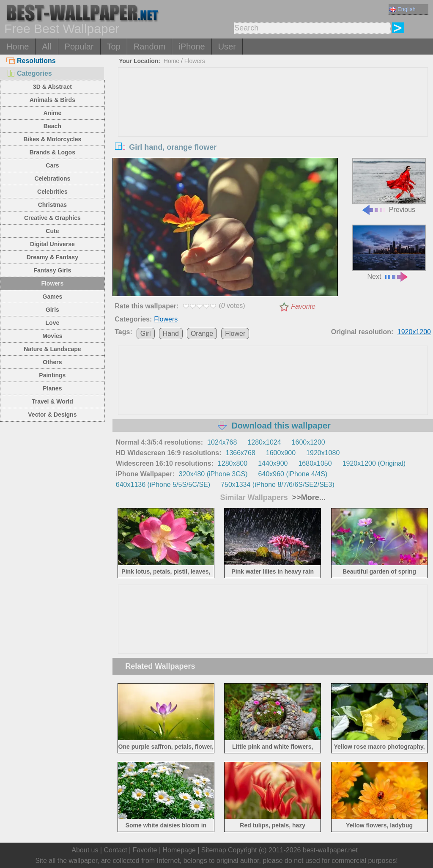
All (47, 47)
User (227, 47)
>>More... (308, 497)
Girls (52, 310)
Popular (79, 47)
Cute (52, 231)
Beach (52, 126)
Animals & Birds (52, 100)
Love (53, 323)
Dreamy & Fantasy (52, 257)
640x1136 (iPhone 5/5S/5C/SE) (163, 485)
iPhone (192, 47)
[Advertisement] (273, 131)
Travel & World (52, 401)
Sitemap (214, 850)
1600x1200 (308, 442)
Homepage (179, 850)
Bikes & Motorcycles (52, 139)
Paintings (52, 375)
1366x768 (241, 453)
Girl (146, 334)
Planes (52, 388)
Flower (235, 334)
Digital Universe (52, 244)
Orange (202, 334)
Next (389, 252)
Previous (389, 185)
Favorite (303, 306)
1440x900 (273, 463)
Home (18, 47)
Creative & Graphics (52, 218)
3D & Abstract (52, 87)
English (403, 9)
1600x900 (281, 453)
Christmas (52, 205)
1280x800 (233, 463)
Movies (52, 336)
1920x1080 (323, 453)
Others (52, 362)
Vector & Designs (52, 415)
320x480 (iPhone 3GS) (213, 474)
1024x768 (222, 442)
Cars (52, 165)
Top (114, 47)
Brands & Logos (52, 152)
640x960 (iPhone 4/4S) (293, 474)
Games (53, 297)
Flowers (52, 283)
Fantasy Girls (53, 270)
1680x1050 (315, 463)
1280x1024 (264, 442)
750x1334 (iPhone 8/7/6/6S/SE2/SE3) (278, 485)
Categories (29, 73)
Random (150, 47)
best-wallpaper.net (330, 850)
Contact (115, 850)
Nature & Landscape (52, 349)
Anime (52, 113)
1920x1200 (414, 332)
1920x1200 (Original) (374, 463)
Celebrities (52, 192)
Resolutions (31, 61)
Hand (171, 334)
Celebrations (52, 179)
